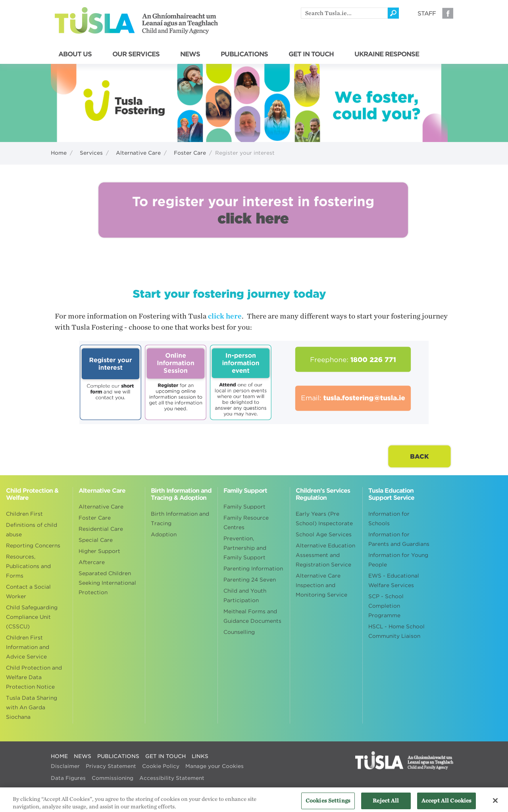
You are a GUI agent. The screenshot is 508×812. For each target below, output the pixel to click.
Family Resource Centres (246, 523)
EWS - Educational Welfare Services (394, 581)
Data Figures (68, 778)
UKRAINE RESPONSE (387, 54)
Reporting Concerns (33, 546)
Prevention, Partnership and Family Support (245, 548)
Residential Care (101, 529)
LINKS (200, 756)
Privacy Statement (111, 766)
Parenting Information (253, 569)
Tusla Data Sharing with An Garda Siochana (32, 707)
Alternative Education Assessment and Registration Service (325, 555)
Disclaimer (65, 766)
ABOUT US (75, 54)
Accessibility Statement (172, 778)
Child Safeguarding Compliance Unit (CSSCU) (32, 617)
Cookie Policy (161, 766)
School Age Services (324, 535)
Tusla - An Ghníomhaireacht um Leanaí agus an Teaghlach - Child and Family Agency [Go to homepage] (136, 21)
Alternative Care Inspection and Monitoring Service (321, 585)
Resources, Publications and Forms (28, 566)
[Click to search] (393, 13)
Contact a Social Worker (28, 592)
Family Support (244, 507)
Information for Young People (398, 560)
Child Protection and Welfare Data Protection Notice (34, 677)
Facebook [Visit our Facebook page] (448, 13)
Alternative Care (138, 153)
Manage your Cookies (215, 766)
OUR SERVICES (136, 54)
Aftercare (92, 562)
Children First (24, 514)
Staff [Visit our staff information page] (427, 13)
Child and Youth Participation (245, 596)
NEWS (190, 54)
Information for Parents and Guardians (399, 539)
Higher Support (99, 551)
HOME (59, 756)
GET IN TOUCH (311, 54)
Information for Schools (389, 519)
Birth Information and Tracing (180, 519)
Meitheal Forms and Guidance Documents (252, 616)
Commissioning (113, 778)
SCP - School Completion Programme (386, 606)
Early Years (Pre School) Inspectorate (324, 519)
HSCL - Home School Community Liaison (396, 631)
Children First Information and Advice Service (28, 647)
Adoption (164, 535)
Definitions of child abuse (32, 530)
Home (59, 153)
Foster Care (190, 153)
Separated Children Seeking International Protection (107, 583)
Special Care (96, 540)
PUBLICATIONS (244, 54)
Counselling (239, 632)
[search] (344, 13)
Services (91, 153)
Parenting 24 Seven (250, 580)
